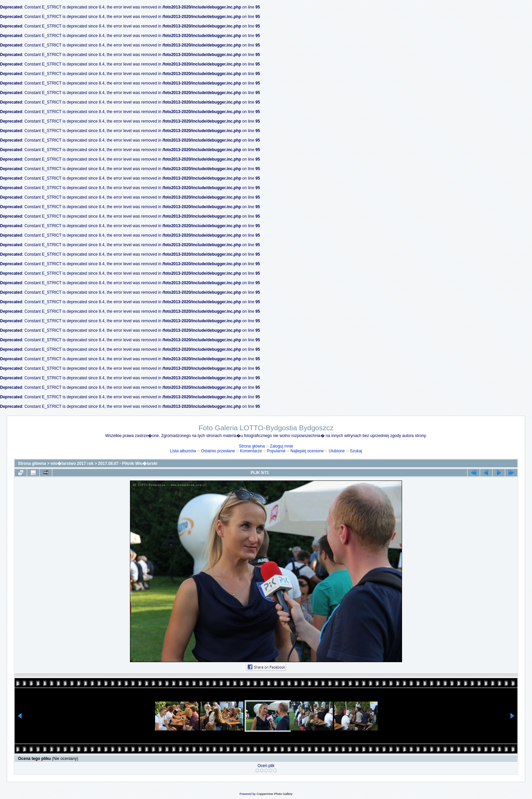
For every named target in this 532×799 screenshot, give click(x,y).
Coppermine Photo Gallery (274, 794)
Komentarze (251, 451)
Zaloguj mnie (281, 446)
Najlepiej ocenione (307, 451)
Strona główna (252, 446)
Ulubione (337, 451)
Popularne (276, 451)
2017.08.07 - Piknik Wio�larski (128, 464)
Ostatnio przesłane (218, 451)
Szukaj (356, 451)
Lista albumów (183, 451)
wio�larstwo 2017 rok (72, 464)
